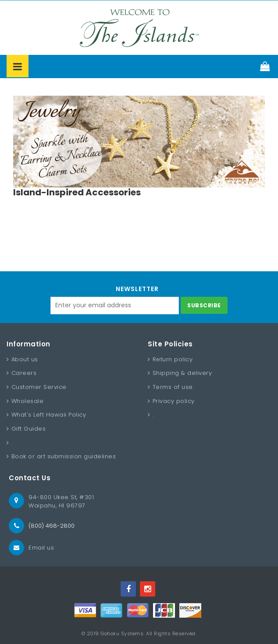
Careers (24, 373)
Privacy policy (174, 401)
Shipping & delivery (182, 373)
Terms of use (173, 387)
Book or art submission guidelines (64, 456)
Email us (41, 548)
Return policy (173, 359)
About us (25, 359)
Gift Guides (29, 429)
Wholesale (28, 401)
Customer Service (39, 387)
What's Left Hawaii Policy (49, 415)
